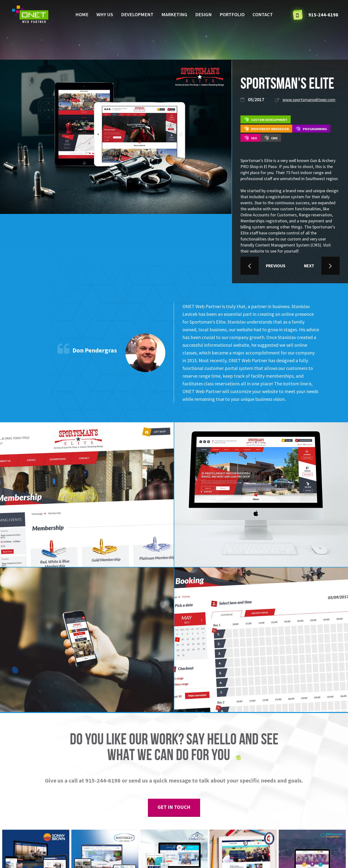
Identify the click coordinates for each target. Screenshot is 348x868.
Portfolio (232, 14)
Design (203, 14)
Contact (263, 14)
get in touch (174, 807)
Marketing (174, 14)
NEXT (322, 266)
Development (137, 14)
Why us (105, 14)
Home (82, 14)
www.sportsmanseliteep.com (309, 100)
